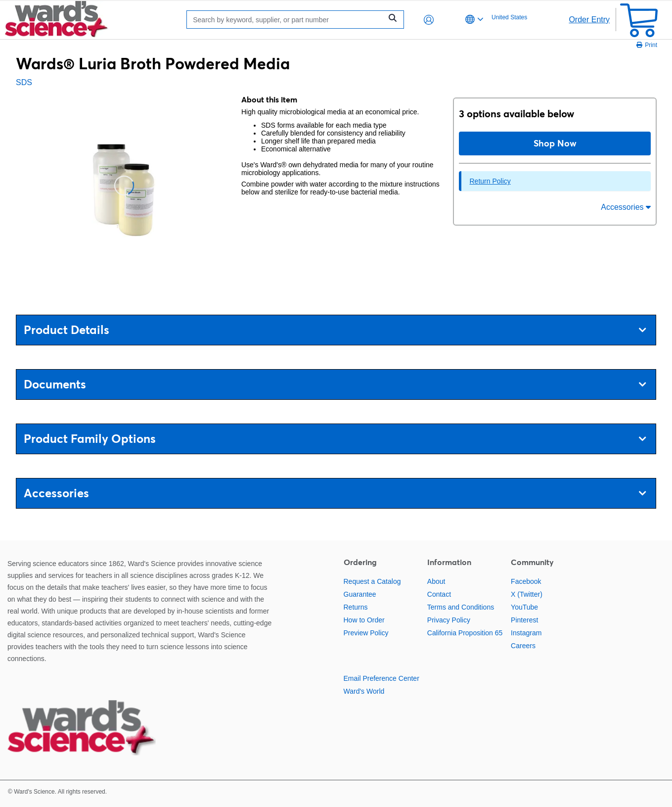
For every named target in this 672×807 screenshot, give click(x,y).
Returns (356, 607)
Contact (439, 594)
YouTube (524, 607)
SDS (24, 82)
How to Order (364, 620)
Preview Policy (366, 633)
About (436, 581)
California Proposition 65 (465, 633)
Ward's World (364, 691)
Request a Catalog (372, 581)
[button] (429, 20)
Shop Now (555, 143)
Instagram (526, 633)
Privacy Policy (449, 620)
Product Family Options (335, 439)
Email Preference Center (381, 678)
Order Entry (589, 20)
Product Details (335, 330)
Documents (335, 384)
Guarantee (360, 594)
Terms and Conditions (461, 607)
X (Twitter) (527, 594)
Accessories (626, 207)
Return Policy (490, 181)
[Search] (287, 20)
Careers (523, 646)
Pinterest (524, 620)
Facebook (526, 581)
